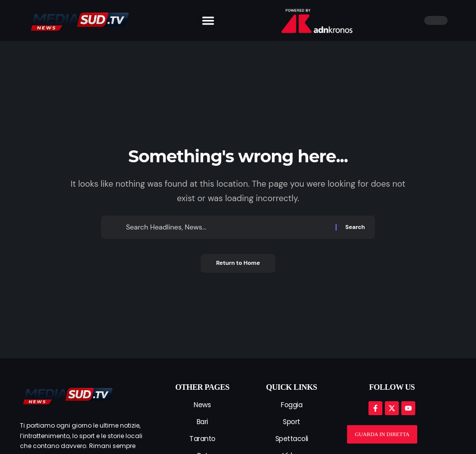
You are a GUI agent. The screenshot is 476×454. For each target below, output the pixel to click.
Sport (292, 422)
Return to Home (238, 264)
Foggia (292, 405)
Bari (202, 422)
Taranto (202, 439)
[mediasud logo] (67, 395)
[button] (208, 20)
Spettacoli (292, 439)
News (202, 405)
